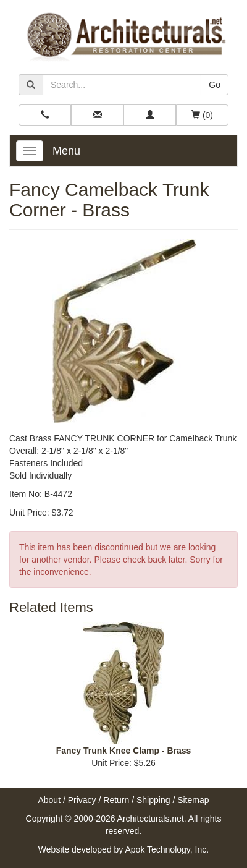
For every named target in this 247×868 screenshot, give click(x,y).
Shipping (153, 800)
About (49, 800)
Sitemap (193, 800)
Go (215, 85)
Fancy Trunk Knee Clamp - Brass (124, 751)
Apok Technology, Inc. (167, 849)
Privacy (82, 800)
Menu (66, 151)
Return (116, 800)
